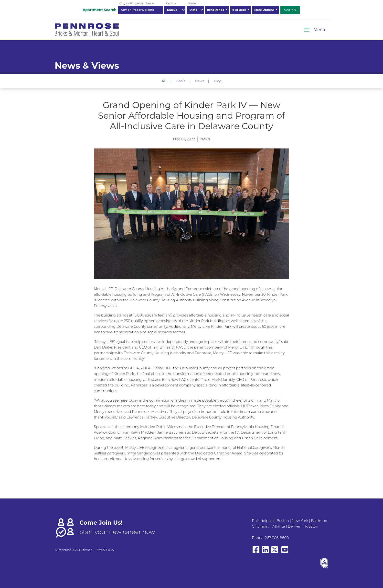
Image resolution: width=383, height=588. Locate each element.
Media (180, 81)
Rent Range (216, 10)
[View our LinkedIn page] (265, 552)
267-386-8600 (277, 538)
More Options (265, 10)
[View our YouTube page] (285, 552)
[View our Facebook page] (256, 552)
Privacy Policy (105, 550)
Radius (171, 3)
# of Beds (240, 10)
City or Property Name (137, 3)
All (164, 81)
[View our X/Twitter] (276, 552)
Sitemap (86, 550)
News (200, 81)
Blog (218, 81)
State (192, 3)
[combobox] (141, 10)
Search (290, 10)
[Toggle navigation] (314, 30)
